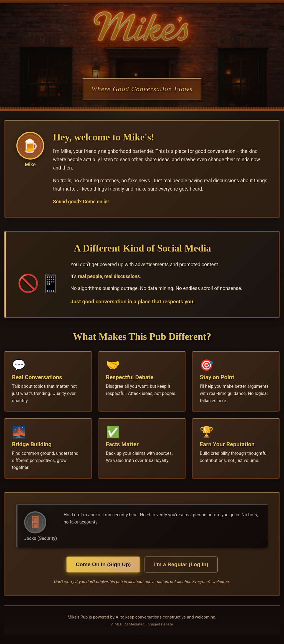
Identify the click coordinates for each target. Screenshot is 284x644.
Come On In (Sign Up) (103, 564)
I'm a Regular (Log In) (181, 564)
